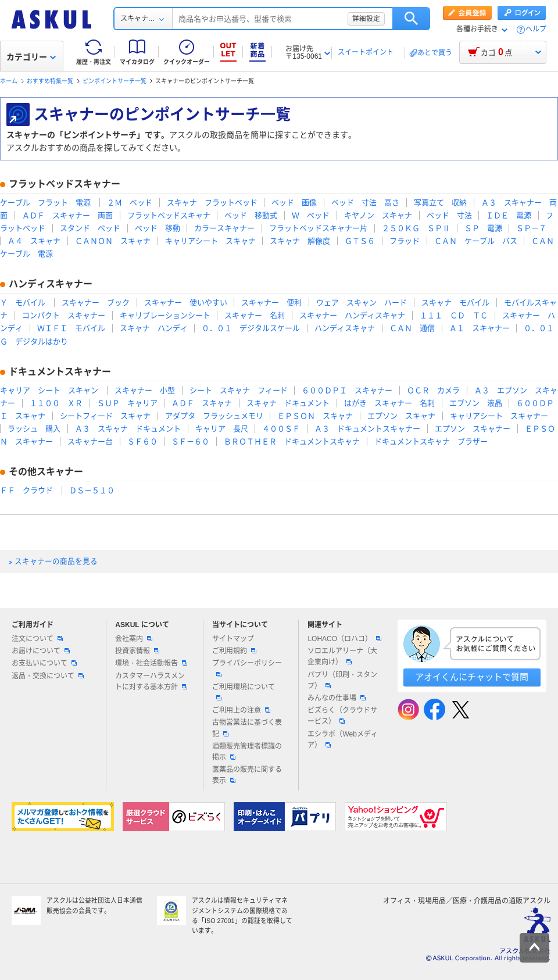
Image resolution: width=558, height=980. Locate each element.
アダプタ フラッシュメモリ (214, 416)
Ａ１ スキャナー (480, 328)
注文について (37, 639)
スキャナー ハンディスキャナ (352, 315)
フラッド (405, 241)
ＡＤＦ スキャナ (202, 403)
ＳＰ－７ (531, 228)
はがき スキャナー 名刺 (389, 403)
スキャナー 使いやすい (186, 303)
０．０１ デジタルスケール (251, 328)
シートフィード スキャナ (105, 416)
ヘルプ (536, 29)
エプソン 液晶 (476, 403)
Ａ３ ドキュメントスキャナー (367, 429)
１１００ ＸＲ (56, 403)
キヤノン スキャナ (378, 215)
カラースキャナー (224, 228)
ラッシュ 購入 (34, 429)
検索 (411, 19)
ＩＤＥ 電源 (509, 215)
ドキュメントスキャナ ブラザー (431, 441)
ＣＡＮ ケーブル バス (476, 241)
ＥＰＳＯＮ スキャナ (315, 416)
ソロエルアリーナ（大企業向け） (342, 657)
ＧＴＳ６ (360, 241)
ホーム (9, 81)
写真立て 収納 (440, 203)
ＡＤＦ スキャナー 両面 (67, 215)
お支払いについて (44, 663)
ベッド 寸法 (449, 215)
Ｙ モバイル (23, 303)
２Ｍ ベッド (130, 203)
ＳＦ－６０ (190, 441)
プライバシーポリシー (247, 668)
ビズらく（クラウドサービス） (342, 716)
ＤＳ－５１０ (92, 490)
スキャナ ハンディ (154, 328)
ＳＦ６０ (142, 441)
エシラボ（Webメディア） (342, 740)
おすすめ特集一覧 (50, 81)
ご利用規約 (234, 651)
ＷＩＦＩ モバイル (71, 328)
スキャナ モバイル (455, 303)
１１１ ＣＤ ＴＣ (454, 315)
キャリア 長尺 (222, 429)
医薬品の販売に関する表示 (247, 775)
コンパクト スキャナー (64, 315)
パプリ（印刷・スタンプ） (342, 680)
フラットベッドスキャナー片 (318, 228)
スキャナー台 (90, 441)
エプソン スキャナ (401, 416)
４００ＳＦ (281, 429)
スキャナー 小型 (145, 390)
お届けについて (41, 651)
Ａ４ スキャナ (34, 241)
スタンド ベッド (90, 228)
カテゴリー (31, 57)
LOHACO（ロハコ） (344, 639)
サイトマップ (233, 639)
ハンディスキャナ (345, 328)
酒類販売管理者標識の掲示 (247, 752)
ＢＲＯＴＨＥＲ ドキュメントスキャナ (292, 441)
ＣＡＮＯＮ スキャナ (113, 241)
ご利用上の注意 (241, 710)
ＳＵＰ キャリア (127, 403)
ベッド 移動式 (251, 215)
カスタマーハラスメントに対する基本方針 (151, 682)
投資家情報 (137, 651)
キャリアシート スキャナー (499, 416)
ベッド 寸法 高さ (365, 203)
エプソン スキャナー (473, 429)
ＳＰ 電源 (483, 228)
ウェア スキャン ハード (362, 303)
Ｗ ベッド (311, 215)
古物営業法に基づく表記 (247, 728)
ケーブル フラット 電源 (45, 203)
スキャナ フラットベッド (212, 203)
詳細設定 (366, 19)
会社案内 (134, 639)
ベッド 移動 (158, 228)
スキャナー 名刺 (255, 315)
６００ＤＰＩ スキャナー (347, 390)
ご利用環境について (244, 692)
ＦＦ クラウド (26, 490)
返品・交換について (48, 676)
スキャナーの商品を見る (56, 561)
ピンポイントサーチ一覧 (115, 81)
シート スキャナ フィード (239, 390)
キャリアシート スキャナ (210, 241)
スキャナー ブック (96, 303)
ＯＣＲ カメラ (433, 390)
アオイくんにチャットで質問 (472, 677)
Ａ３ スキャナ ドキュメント (128, 429)
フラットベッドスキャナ (169, 215)
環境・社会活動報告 (151, 663)
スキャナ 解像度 (300, 241)
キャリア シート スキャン (49, 390)
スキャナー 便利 (271, 303)
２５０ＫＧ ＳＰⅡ (416, 228)
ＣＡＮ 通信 (412, 328)
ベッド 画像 (294, 203)
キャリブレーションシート (165, 315)
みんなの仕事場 (337, 698)
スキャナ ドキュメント (288, 403)
